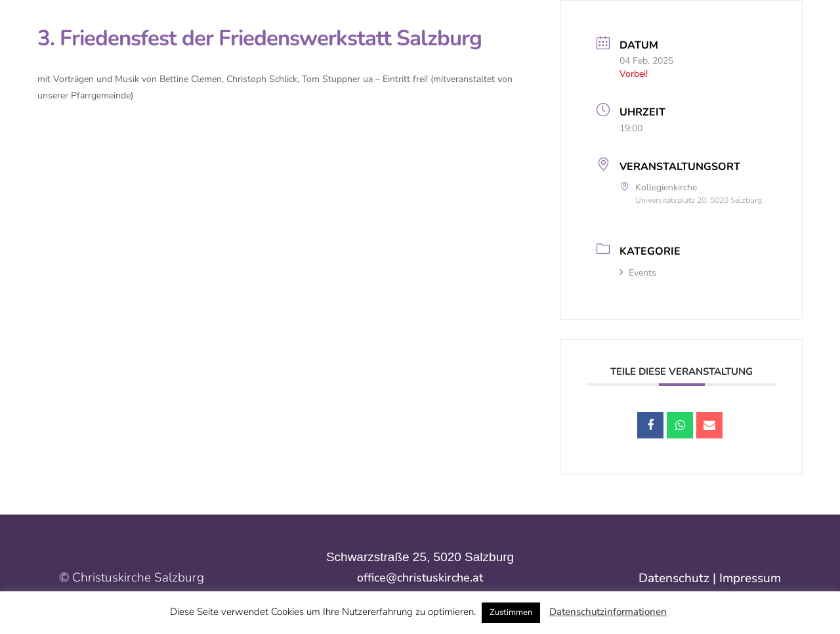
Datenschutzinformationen (608, 612)
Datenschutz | (679, 578)
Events (638, 273)
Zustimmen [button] (511, 612)
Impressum (750, 578)
